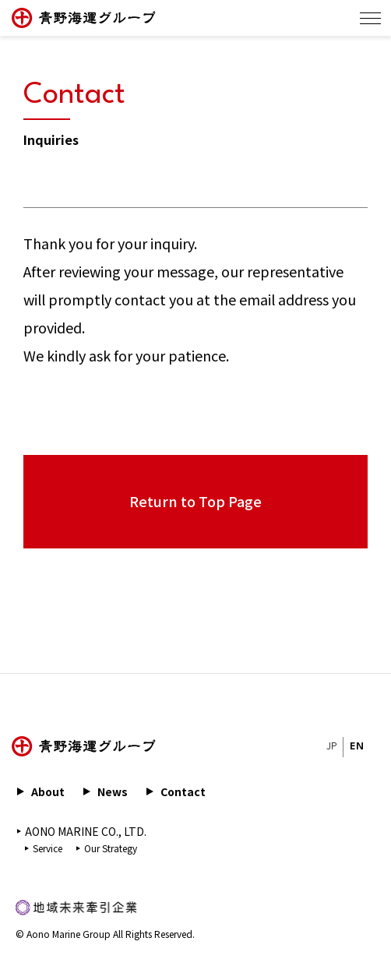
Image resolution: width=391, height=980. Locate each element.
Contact (183, 791)
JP (332, 747)
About (48, 791)
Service (48, 848)
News (113, 791)
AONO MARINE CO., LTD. (86, 831)
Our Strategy (111, 848)
